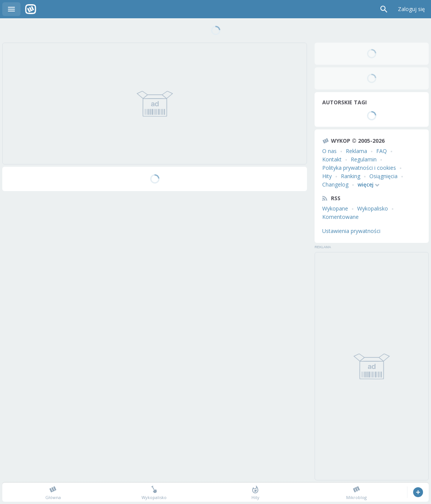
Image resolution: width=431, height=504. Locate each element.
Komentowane (340, 217)
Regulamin (364, 159)
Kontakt (332, 159)
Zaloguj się (411, 9)
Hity (327, 176)
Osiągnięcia (383, 176)
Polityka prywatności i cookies (359, 168)
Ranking (351, 176)
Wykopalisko (373, 208)
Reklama (356, 151)
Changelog (335, 184)
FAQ (382, 151)
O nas (329, 151)
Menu (11, 9)
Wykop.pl (31, 9)
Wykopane (335, 208)
